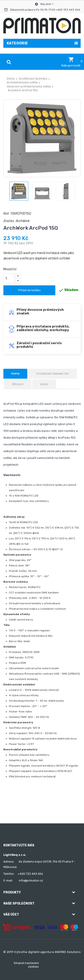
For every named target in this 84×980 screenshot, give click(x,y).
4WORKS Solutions (68, 952)
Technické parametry (52, 374)
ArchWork (23, 221)
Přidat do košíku (29, 290)
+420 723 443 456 (30, 874)
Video (44, 384)
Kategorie (17, 43)
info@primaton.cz (31, 880)
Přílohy (18, 384)
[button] (71, 62)
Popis (15, 374)
